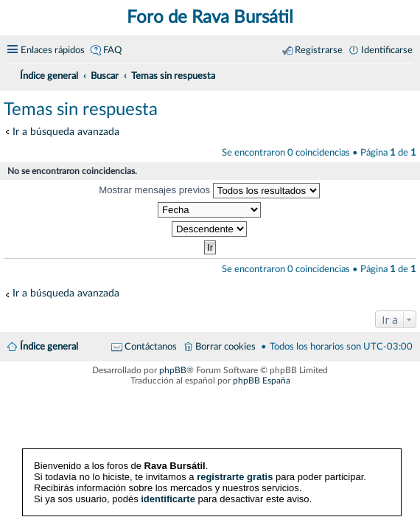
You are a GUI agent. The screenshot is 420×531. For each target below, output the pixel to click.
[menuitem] (407, 74)
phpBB (173, 370)
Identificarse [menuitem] (387, 50)
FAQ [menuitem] (112, 50)
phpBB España (262, 381)
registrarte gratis (235, 477)
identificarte (168, 499)
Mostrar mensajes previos (209, 191)
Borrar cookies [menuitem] (225, 347)
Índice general (49, 347)
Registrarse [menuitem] (319, 50)
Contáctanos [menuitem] (151, 347)
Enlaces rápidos (53, 50)
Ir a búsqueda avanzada (66, 132)
